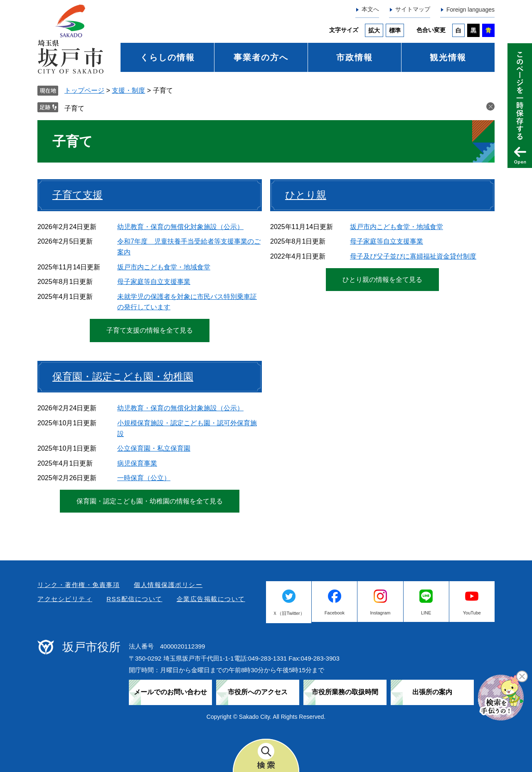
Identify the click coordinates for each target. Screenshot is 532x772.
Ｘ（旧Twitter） (288, 613)
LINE (426, 613)
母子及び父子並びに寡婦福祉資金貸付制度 (413, 256)
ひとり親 (306, 195)
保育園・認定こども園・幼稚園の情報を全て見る (150, 501)
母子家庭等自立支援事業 (154, 282)
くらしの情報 (167, 57)
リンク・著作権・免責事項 (79, 585)
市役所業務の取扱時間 (345, 692)
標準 (395, 30)
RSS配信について (134, 599)
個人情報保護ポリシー (168, 585)
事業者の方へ (261, 57)
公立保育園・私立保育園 (154, 448)
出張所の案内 (432, 692)
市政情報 (355, 57)
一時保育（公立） (144, 478)
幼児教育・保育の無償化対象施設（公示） (180, 227)
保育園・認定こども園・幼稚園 (123, 376)
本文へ (370, 9)
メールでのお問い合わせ (170, 692)
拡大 (374, 30)
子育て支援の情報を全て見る (150, 330)
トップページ (84, 90)
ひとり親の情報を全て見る (382, 280)
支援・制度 (128, 90)
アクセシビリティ (65, 599)
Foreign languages (470, 10)
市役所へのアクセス (258, 692)
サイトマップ (413, 9)
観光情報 (448, 57)
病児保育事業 (137, 463)
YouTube (472, 613)
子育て (74, 108)
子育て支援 (78, 195)
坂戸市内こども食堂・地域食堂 (164, 267)
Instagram (381, 613)
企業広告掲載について (211, 599)
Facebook (335, 613)
